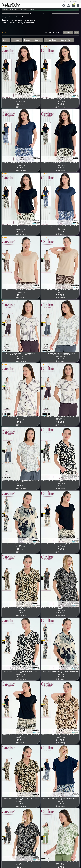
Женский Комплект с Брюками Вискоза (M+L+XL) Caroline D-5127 (21, 672)
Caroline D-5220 (21, 611)
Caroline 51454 (21, 483)
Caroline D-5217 (60, 611)
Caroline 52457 (21, 356)
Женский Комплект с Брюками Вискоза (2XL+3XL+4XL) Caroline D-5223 (60, 545)
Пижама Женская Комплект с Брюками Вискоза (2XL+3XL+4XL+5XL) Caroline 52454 (60, 354)
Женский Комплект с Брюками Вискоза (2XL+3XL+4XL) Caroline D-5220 (21, 608)
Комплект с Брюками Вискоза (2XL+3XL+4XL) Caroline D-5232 (21, 162)
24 (76, 32)
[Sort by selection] (68, 33)
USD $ (64, 1)
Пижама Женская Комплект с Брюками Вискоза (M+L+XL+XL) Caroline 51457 (60, 417)
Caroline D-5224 (21, 547)
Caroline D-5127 (21, 674)
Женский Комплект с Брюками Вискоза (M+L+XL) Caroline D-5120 (21, 799)
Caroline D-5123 (21, 738)
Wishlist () (74, 1)
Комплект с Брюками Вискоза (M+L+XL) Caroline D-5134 (60, 162)
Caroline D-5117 (21, 865)
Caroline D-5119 (60, 801)
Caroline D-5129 (60, 293)
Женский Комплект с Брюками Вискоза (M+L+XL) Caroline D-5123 (21, 735)
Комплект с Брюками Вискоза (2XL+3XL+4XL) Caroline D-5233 (60, 99)
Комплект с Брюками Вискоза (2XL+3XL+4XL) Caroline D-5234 (21, 99)
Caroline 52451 (60, 865)
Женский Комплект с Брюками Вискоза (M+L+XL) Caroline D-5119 (60, 799)
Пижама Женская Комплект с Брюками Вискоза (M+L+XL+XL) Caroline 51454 (21, 481)
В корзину (21, 107)
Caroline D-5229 (21, 293)
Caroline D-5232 (21, 166)
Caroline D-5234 (21, 102)
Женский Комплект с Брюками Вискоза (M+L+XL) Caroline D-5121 (60, 735)
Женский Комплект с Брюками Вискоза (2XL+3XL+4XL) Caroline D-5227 (60, 481)
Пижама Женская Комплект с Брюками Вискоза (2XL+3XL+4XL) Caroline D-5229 (21, 290)
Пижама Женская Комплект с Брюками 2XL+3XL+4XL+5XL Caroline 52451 (60, 863)
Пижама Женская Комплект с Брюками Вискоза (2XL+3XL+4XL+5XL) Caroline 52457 (21, 354)
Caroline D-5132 (60, 229)
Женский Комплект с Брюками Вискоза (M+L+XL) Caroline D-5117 (21, 863)
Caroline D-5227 (60, 483)
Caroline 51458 (21, 420)
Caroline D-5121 (60, 738)
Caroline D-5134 (60, 166)
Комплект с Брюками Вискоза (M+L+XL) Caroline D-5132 (60, 226)
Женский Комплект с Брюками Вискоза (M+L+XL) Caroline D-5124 (60, 672)
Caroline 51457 (60, 420)
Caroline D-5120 (21, 801)
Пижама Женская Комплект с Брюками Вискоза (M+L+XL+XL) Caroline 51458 (21, 417)
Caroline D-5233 (60, 102)
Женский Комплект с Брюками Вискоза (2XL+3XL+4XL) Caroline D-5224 (21, 545)
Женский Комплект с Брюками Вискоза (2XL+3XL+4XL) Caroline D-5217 (60, 608)
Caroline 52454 (60, 356)
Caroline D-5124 (60, 674)
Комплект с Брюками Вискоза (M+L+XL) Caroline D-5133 (21, 226)
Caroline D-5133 (21, 229)
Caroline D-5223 (60, 547)
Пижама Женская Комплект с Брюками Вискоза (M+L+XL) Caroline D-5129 (60, 290)
